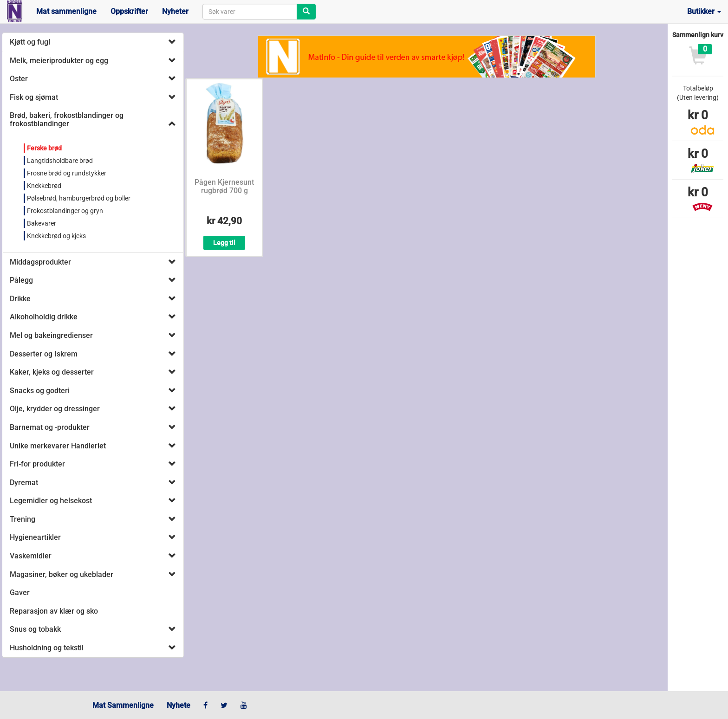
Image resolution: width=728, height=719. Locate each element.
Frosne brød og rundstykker (67, 173)
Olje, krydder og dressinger (55, 409)
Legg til (224, 243)
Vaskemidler (31, 556)
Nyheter (175, 11)
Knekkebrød (44, 186)
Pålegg (21, 280)
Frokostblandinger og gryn (65, 211)
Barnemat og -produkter (50, 427)
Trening (23, 519)
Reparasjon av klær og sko (54, 611)
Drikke (20, 299)
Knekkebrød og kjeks (56, 236)
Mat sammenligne (66, 11)
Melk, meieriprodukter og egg (59, 61)
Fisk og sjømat (34, 97)
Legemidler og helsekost (51, 501)
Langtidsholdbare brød (60, 161)
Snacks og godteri (40, 391)
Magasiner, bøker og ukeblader (62, 574)
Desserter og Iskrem (44, 354)
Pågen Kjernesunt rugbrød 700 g (224, 186)
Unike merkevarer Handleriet (58, 446)
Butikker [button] (704, 11)
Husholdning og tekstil (47, 648)
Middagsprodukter (40, 262)
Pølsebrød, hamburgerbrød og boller (79, 198)
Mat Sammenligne (123, 705)
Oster (19, 79)
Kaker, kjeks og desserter (52, 372)
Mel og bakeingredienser (51, 335)
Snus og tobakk (35, 629)
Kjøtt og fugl (30, 42)
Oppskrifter (129, 11)
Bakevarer (42, 223)
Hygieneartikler (35, 537)
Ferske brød (44, 148)
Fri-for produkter (37, 464)
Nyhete (179, 705)
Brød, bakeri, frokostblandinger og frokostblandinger (67, 120)
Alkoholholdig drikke (44, 317)
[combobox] (250, 12)
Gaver (20, 593)
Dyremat (24, 483)
